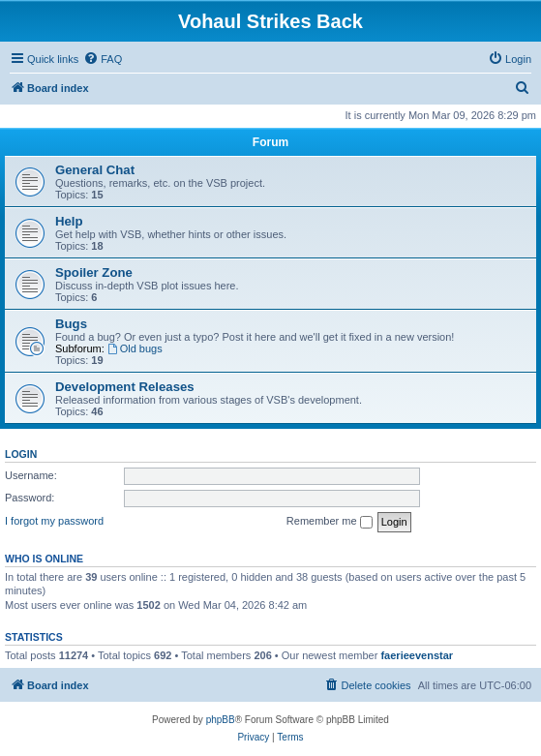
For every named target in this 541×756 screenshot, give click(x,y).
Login (21, 454)
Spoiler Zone (94, 272)
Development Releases (125, 387)
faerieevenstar (417, 655)
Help (69, 221)
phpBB (221, 720)
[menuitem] (103, 59)
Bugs (71, 324)
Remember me (330, 522)
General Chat (95, 170)
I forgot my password (54, 521)
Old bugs (135, 348)
